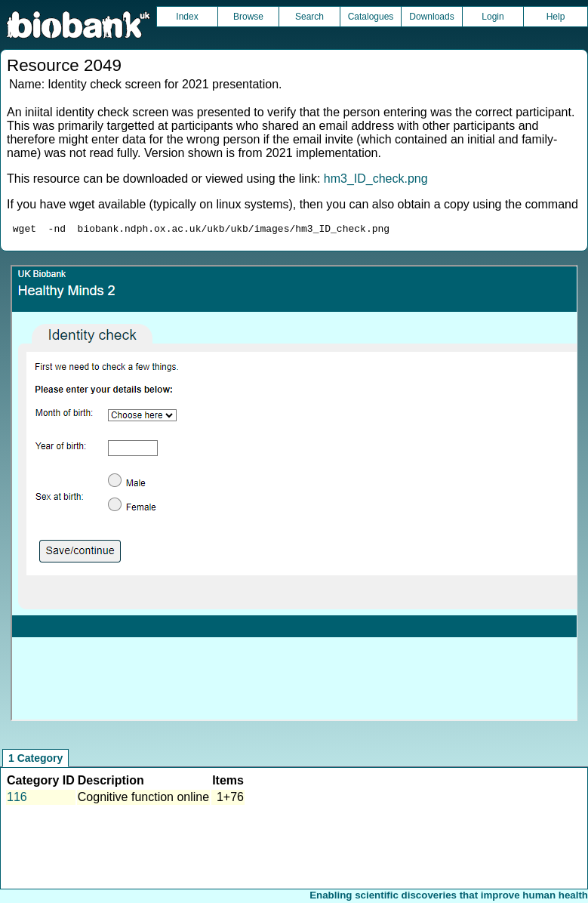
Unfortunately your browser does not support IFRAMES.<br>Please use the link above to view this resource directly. (294, 495)
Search (309, 17)
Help (556, 17)
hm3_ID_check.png (376, 179)
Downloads (431, 17)
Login (493, 17)
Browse (248, 17)
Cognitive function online (143, 799)
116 (17, 799)
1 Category (35, 760)
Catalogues (371, 17)
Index (187, 17)
